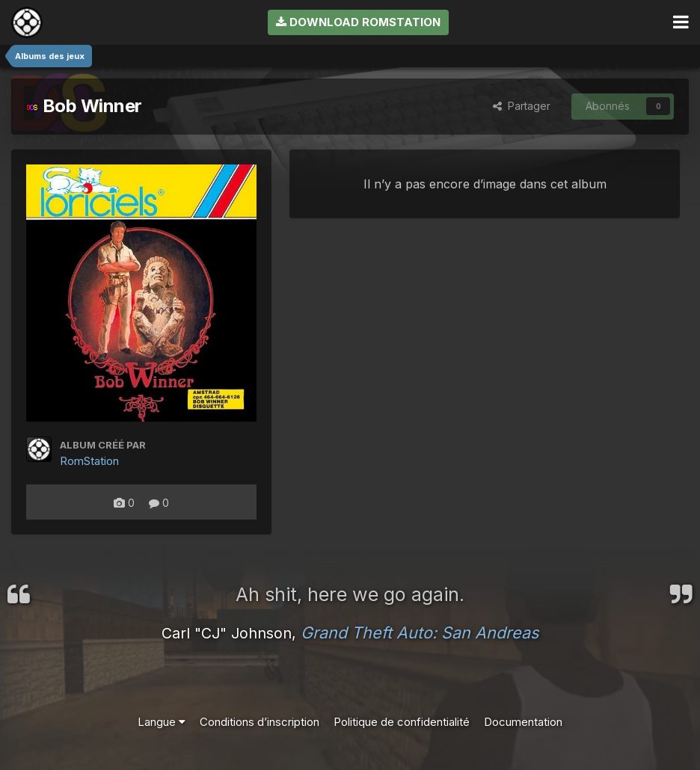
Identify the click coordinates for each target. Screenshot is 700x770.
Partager (522, 106)
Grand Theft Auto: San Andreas (420, 632)
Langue (162, 722)
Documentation (523, 722)
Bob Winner (84, 106)
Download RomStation (358, 22)
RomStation (89, 461)
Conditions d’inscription (260, 722)
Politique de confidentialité (402, 722)
